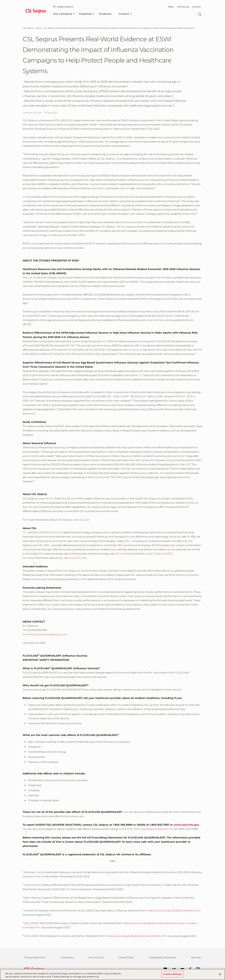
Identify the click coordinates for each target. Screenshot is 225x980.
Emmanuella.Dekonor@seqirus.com (45, 634)
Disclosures (67, 957)
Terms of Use (96, 957)
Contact (196, 7)
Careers (126, 14)
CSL (51, 499)
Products (105, 14)
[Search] (200, 14)
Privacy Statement (35, 957)
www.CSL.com (78, 558)
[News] (39, 28)
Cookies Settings (172, 974)
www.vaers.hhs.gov (186, 825)
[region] (112, 974)
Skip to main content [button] (0, 0)
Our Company (65, 14)
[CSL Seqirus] (28, 28)
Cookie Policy (126, 957)
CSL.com (84, 520)
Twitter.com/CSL (163, 554)
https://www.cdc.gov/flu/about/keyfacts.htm (174, 911)
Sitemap (196, 957)
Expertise (88, 14)
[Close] (220, 974)
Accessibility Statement (162, 957)
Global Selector (63, 7)
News (171, 7)
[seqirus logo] (36, 12)
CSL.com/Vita (123, 554)
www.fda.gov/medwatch (154, 829)
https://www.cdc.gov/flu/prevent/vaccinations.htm (136, 936)
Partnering (183, 7)
